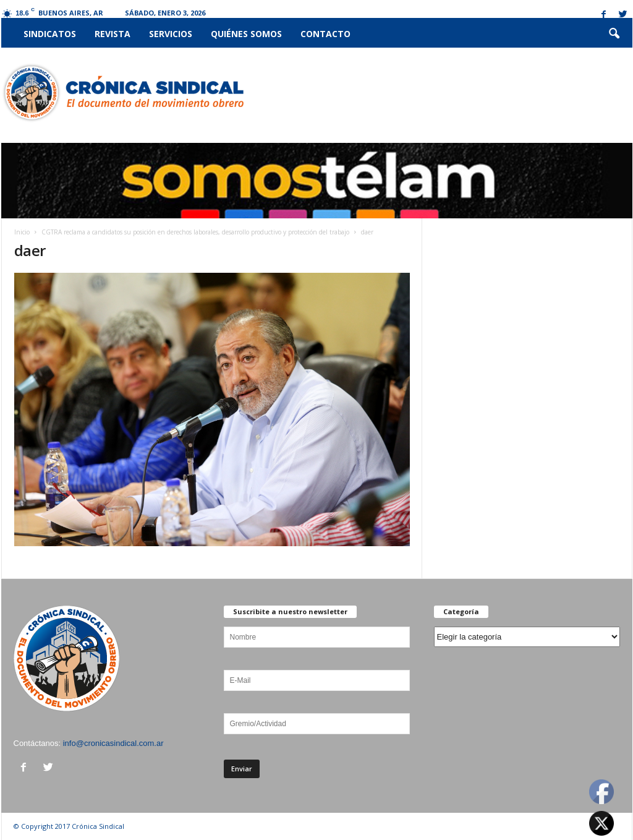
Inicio (22, 232)
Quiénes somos (246, 34)
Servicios (171, 34)
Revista (113, 34)
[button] (614, 34)
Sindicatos (50, 34)
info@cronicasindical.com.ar (113, 743)
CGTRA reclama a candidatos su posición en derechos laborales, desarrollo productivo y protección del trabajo (195, 232)
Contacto (325, 34)
